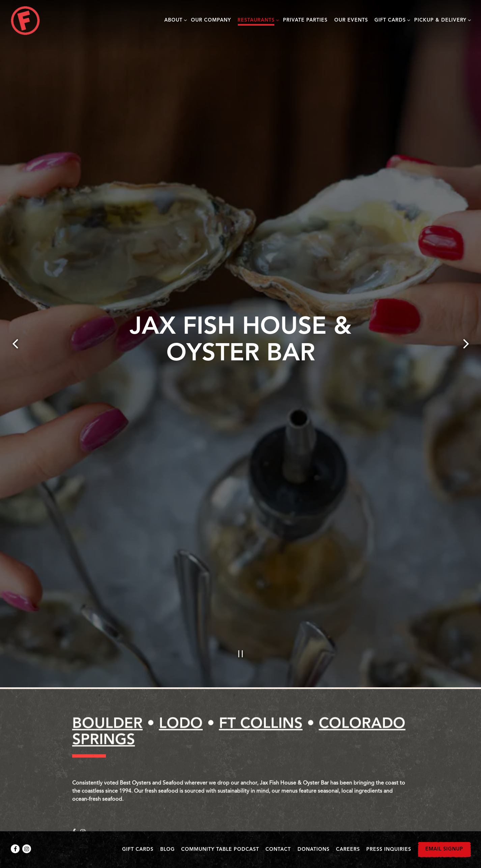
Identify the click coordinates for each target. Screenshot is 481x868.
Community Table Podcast (220, 850)
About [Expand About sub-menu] (174, 20)
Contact (278, 850)
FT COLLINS (261, 677)
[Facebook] (15, 849)
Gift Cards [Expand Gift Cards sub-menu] (391, 20)
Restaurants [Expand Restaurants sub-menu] (257, 20)
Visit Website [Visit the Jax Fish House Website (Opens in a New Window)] (105, 820)
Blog (167, 850)
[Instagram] (27, 849)
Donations (314, 850)
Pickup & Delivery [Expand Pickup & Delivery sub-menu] (441, 20)
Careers (348, 850)
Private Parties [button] (305, 20)
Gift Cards (138, 850)
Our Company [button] (211, 20)
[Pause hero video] (241, 605)
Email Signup (444, 849)
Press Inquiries (389, 850)
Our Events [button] (351, 20)
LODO (181, 677)
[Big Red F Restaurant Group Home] (25, 21)
